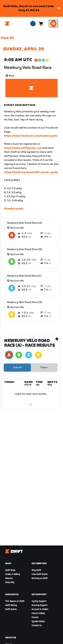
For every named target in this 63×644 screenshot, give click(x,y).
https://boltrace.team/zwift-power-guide (31, 172)
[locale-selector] (33, 24)
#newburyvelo (14, 209)
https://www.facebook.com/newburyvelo (31, 136)
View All (7, 38)
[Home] (7, 24)
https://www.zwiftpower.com (23, 148)
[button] (59, 9)
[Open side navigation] (53, 24)
